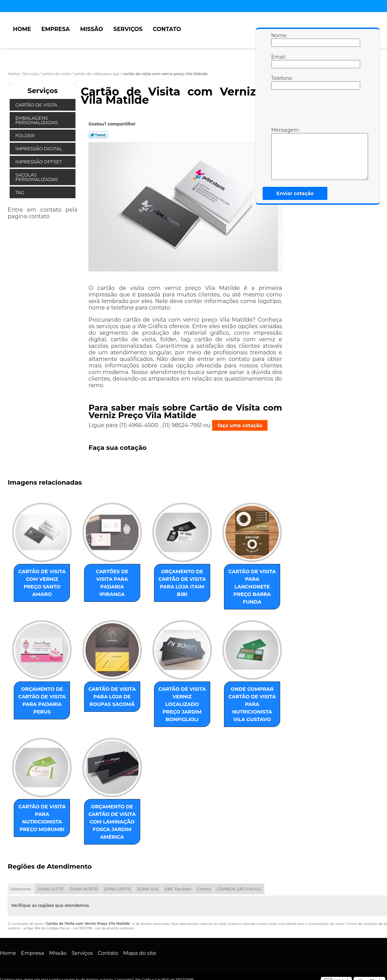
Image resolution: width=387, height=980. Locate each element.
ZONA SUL (148, 889)
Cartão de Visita (37, 105)
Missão (91, 29)
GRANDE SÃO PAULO (239, 889)
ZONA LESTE (50, 889)
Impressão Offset (39, 162)
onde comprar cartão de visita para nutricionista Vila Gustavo (252, 704)
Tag (20, 192)
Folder (25, 135)
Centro (204, 889)
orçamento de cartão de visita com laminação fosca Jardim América (112, 822)
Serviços (128, 29)
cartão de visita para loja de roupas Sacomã (112, 697)
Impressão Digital (39, 149)
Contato (167, 29)
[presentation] (315, 110)
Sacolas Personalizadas (37, 177)
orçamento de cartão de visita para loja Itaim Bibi (182, 583)
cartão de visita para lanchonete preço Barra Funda (252, 587)
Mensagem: (278, 153)
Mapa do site (140, 953)
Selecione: (21, 889)
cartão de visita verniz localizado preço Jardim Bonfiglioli (182, 704)
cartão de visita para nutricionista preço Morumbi (42, 818)
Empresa (56, 29)
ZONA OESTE (118, 889)
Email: (278, 61)
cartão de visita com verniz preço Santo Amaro (42, 583)
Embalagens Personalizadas (37, 120)
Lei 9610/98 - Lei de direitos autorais (103, 928)
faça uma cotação (240, 425)
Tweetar (98, 135)
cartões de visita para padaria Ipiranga (112, 583)
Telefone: (278, 82)
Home (22, 29)
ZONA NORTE (84, 889)
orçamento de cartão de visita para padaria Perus (42, 700)
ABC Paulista (178, 889)
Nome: (278, 40)
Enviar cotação (295, 193)
